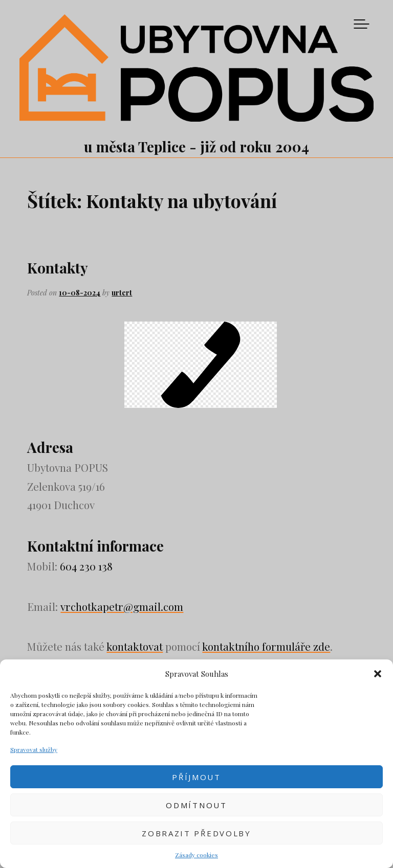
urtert (122, 293)
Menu (362, 24)
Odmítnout (196, 805)
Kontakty (58, 268)
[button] (378, 674)
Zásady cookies (196, 855)
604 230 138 (86, 566)
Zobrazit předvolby (196, 833)
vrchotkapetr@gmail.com (122, 606)
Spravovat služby (34, 749)
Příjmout (196, 777)
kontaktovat (135, 646)
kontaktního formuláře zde (266, 646)
